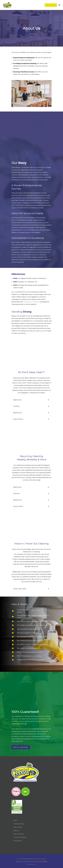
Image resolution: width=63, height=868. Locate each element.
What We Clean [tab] (32, 589)
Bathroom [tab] (32, 400)
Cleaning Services (19, 824)
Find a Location (18, 827)
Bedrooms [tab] (32, 413)
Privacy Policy (18, 841)
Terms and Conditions (20, 837)
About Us (16, 831)
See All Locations (21, 747)
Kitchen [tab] (32, 406)
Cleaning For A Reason (31, 302)
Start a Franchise (19, 834)
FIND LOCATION (51, 5)
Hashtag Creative (32, 864)
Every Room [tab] (32, 419)
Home (15, 820)
